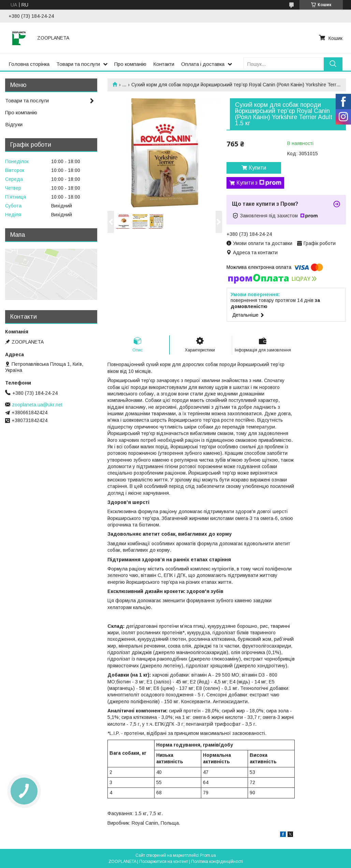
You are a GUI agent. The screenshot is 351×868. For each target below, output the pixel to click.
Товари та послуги (78, 64)
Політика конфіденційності (217, 862)
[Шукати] (333, 64)
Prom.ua (208, 855)
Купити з (259, 183)
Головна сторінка (29, 64)
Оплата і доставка (203, 64)
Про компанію (130, 64)
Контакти (164, 64)
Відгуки (14, 124)
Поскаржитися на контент (164, 862)
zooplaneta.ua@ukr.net (37, 405)
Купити (257, 168)
